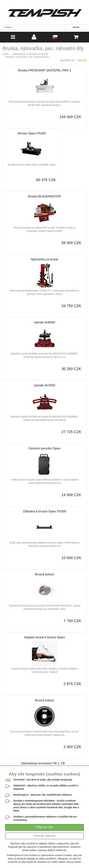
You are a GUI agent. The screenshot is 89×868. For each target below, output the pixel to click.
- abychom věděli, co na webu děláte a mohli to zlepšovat (46, 787)
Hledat (76, 27)
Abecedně (67, 60)
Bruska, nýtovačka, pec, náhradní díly (28, 57)
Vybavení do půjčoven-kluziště (30, 54)
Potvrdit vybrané (44, 836)
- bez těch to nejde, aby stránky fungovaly (43, 780)
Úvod (5, 54)
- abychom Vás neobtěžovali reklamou (43, 795)
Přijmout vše (44, 827)
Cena (82, 60)
